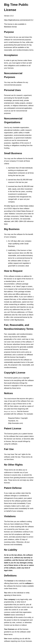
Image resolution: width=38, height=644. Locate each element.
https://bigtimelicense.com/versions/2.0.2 (19, 20)
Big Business (19, 320)
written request (13, 263)
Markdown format (10, 27)
